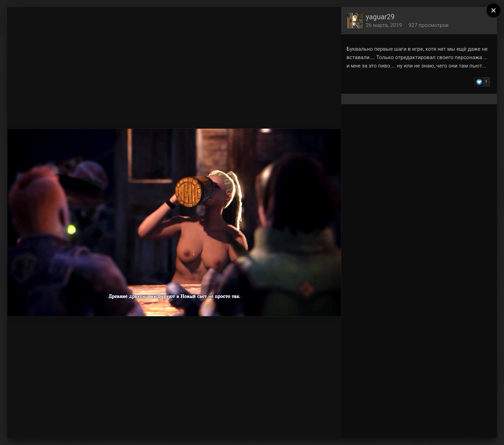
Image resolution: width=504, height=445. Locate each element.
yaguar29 (380, 17)
